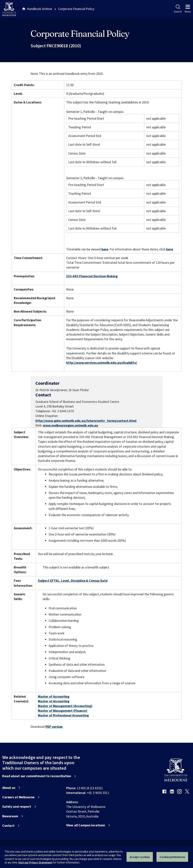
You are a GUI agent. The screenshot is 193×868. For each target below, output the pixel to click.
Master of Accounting (54, 696)
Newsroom (10, 816)
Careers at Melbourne (18, 797)
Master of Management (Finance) (63, 711)
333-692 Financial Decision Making (92, 276)
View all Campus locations (86, 825)
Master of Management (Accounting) (65, 706)
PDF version (54, 727)
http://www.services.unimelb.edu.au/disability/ (102, 363)
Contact (8, 826)
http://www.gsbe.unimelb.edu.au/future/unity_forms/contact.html (86, 421)
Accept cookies (140, 857)
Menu (188, 9)
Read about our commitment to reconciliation (37, 776)
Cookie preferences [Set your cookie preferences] (172, 857)
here (105, 249)
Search (178, 9)
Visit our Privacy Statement (35, 862)
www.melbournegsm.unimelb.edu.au (70, 425)
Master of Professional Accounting (63, 715)
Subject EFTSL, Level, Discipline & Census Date (73, 581)
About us (9, 788)
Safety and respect (17, 807)
